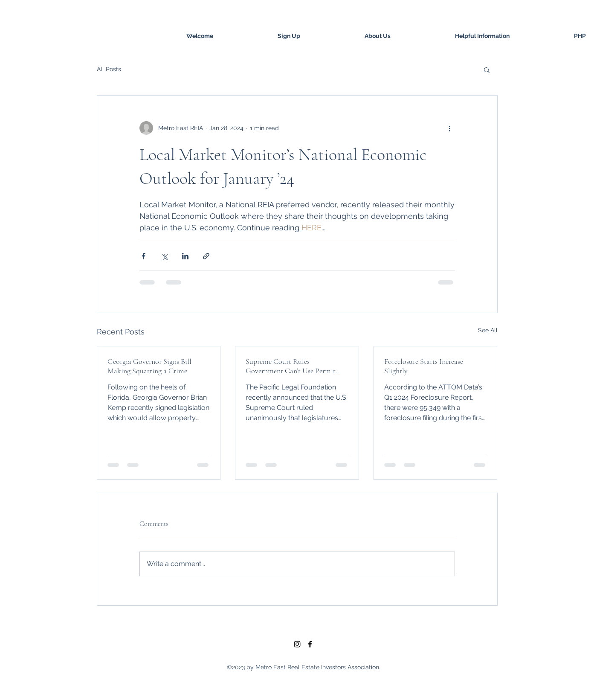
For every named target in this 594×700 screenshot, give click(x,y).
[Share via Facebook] (143, 256)
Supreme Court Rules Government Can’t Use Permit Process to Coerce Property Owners (291, 366)
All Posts (109, 69)
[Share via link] (206, 256)
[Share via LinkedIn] (185, 256)
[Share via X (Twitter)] (164, 256)
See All (488, 330)
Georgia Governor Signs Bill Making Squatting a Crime (149, 366)
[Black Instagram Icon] (297, 644)
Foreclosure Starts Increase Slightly (424, 366)
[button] (487, 70)
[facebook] (310, 644)
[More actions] (450, 128)
